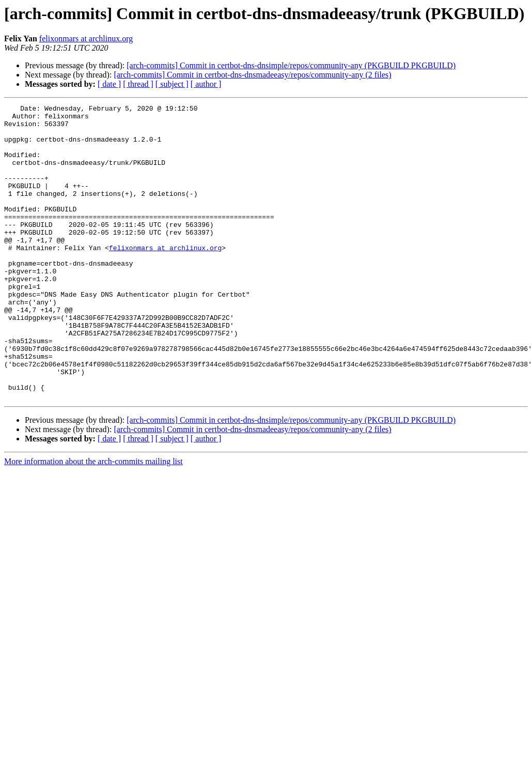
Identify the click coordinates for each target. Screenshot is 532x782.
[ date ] (109, 84)
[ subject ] (172, 84)
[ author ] (206, 84)
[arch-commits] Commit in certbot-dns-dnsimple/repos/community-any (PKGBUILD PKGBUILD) (291, 65)
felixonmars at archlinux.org (86, 39)
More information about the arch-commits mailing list (93, 520)
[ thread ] (138, 84)
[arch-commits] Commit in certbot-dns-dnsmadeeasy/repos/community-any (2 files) (252, 75)
